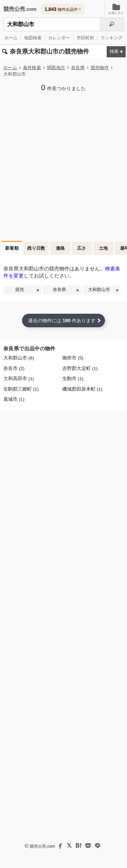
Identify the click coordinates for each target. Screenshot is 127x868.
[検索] (112, 24)
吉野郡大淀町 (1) (80, 368)
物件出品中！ (63, 9)
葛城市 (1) (14, 399)
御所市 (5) (73, 358)
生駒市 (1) (73, 379)
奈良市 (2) (14, 368)
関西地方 (56, 68)
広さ (82, 248)
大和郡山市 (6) (19, 358)
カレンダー (59, 38)
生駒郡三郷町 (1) (21, 389)
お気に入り (116, 9)
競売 (20, 290)
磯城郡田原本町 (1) (82, 389)
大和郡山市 (99, 290)
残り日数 (36, 248)
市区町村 (85, 38)
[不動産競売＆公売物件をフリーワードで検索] (51, 24)
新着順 (12, 248)
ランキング (112, 38)
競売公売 (14, 9)
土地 (103, 248)
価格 (60, 248)
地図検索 (33, 38)
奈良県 (78, 68)
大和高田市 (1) (19, 379)
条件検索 (32, 68)
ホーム (11, 38)
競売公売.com (42, 846)
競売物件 (100, 68)
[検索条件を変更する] (116, 52)
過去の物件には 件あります (62, 321)
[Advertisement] (63, 166)
